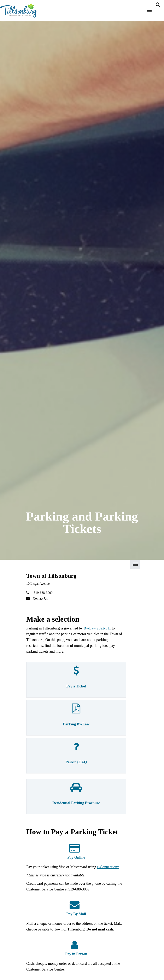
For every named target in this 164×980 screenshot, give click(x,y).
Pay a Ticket (76, 686)
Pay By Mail (76, 914)
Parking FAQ (76, 762)
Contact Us (40, 598)
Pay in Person (76, 954)
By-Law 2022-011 (97, 628)
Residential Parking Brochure (76, 803)
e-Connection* (108, 867)
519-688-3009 (43, 593)
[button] (82, 566)
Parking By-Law (76, 724)
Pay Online (76, 857)
